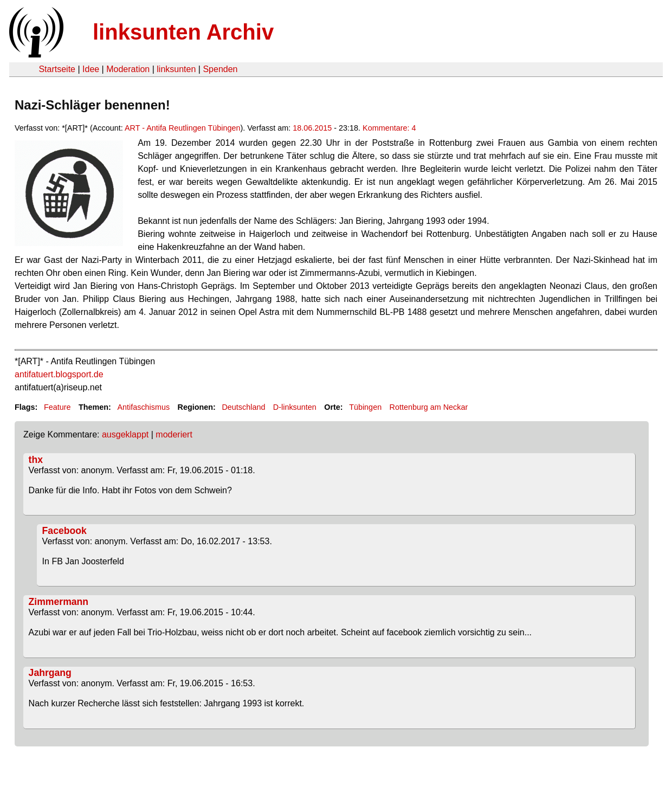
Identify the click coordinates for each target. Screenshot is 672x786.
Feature (57, 407)
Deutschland (243, 407)
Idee (91, 69)
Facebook (64, 531)
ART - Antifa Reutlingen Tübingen (183, 128)
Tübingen (365, 407)
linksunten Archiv (183, 32)
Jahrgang (50, 673)
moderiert (174, 434)
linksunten (176, 69)
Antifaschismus (143, 407)
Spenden (220, 69)
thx (36, 460)
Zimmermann (59, 602)
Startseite (57, 69)
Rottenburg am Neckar (429, 407)
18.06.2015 (312, 128)
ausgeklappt (125, 434)
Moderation (128, 69)
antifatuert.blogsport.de (59, 374)
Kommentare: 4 (389, 128)
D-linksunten (295, 407)
